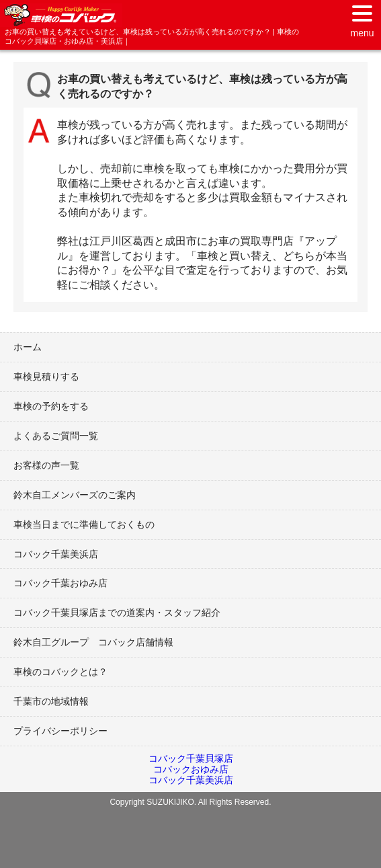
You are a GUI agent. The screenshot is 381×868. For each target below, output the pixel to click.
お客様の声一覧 (46, 465)
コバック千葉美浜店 (56, 554)
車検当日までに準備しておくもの (84, 524)
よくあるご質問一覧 (56, 436)
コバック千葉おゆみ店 (60, 583)
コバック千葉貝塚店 (191, 758)
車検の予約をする (51, 406)
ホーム (28, 347)
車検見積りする (46, 377)
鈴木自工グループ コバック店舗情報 (93, 642)
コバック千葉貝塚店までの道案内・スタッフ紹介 (117, 613)
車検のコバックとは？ (60, 672)
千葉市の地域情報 (51, 701)
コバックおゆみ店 (191, 769)
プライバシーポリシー (60, 731)
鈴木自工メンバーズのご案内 (75, 495)
